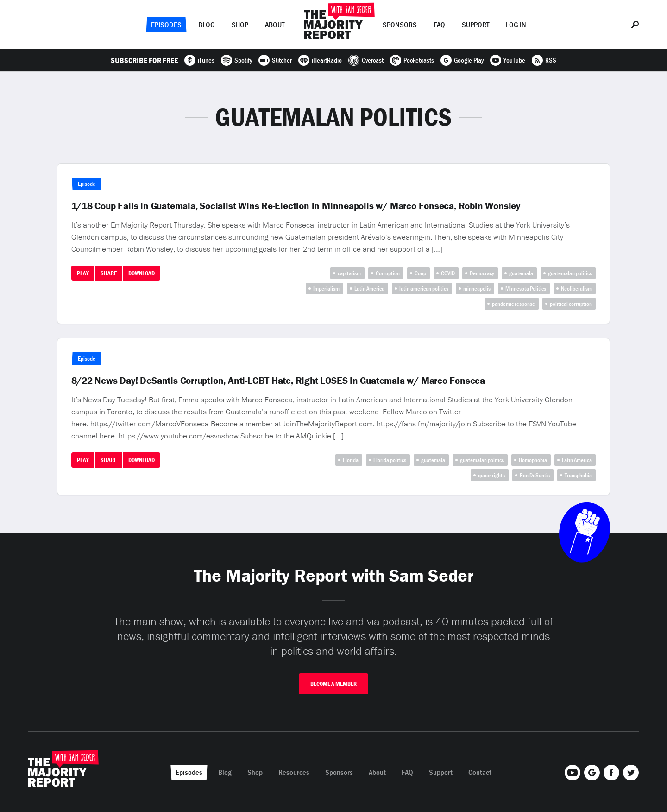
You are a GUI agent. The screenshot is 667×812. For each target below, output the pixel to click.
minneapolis (477, 289)
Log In (516, 25)
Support (475, 25)
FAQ (439, 25)
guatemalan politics (570, 273)
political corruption (571, 304)
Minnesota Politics (526, 289)
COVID (448, 273)
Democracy (482, 273)
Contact (480, 772)
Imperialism (326, 289)
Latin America (369, 289)
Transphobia (578, 475)
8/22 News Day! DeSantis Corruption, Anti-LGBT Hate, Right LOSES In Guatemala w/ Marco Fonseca (278, 381)
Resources (294, 772)
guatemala (521, 273)
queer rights (491, 475)
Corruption (388, 273)
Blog (207, 25)
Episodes (166, 25)
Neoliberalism (576, 289)
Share (109, 273)
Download (142, 273)
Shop (240, 25)
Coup (420, 273)
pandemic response (513, 304)
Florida (351, 460)
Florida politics (390, 460)
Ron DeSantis (535, 475)
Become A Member (333, 684)
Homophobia (533, 460)
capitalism (349, 273)
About (275, 25)
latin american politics (424, 289)
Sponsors (400, 25)
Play (83, 273)
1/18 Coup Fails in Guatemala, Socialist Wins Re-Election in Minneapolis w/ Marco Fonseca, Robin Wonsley (296, 206)
